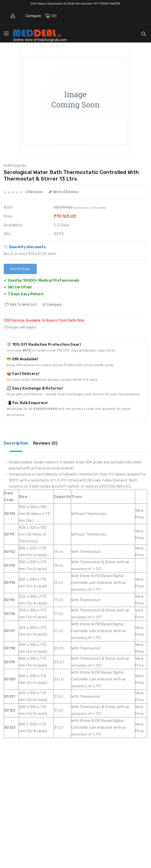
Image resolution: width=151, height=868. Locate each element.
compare (54, 305)
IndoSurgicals (15, 166)
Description (16, 443)
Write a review (64, 192)
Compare (33, 16)
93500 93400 (45, 409)
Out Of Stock (20, 269)
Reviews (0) (45, 443)
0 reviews (34, 192)
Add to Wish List (23, 305)
